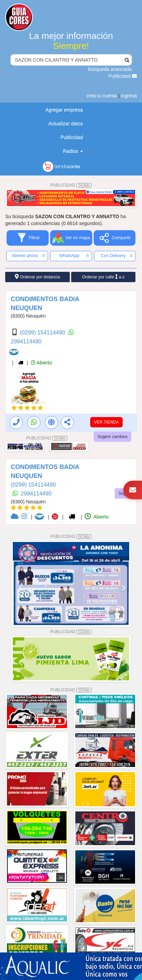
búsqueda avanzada (110, 69)
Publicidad (123, 76)
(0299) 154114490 (43, 333)
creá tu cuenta (102, 96)
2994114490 (26, 342)
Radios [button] (73, 151)
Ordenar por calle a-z (103, 277)
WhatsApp (74, 256)
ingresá (129, 96)
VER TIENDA (106, 422)
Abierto (41, 363)
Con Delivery (117, 256)
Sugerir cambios (112, 437)
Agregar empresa (64, 110)
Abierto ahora (29, 256)
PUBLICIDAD (71, 185)
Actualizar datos (66, 124)
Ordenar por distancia (37, 277)
